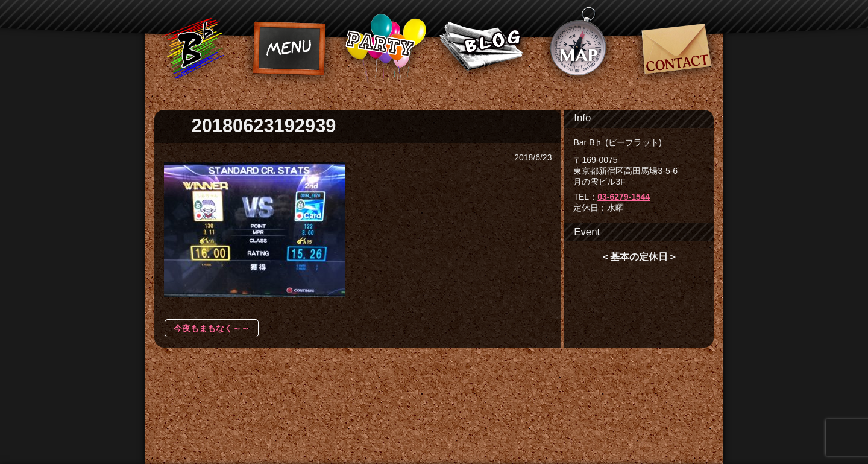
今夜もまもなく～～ (212, 328)
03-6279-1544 (624, 197)
